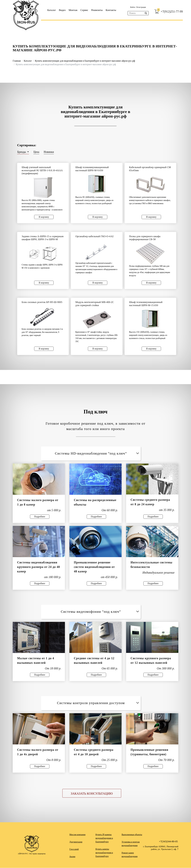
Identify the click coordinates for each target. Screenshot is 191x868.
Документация (76, 842)
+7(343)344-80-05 (168, 842)
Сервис (84, 10)
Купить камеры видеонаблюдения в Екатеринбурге (104, 853)
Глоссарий (74, 849)
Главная (17, 61)
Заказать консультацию (92, 794)
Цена (36, 152)
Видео (62, 10)
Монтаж (73, 10)
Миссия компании (77, 835)
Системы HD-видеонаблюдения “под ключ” (98, 453)
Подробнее (40, 517)
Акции (72, 857)
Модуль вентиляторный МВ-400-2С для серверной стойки (95, 304)
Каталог (52, 10)
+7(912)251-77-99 (172, 12)
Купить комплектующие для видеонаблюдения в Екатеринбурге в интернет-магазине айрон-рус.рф (85, 61)
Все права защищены (37, 854)
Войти (133, 7)
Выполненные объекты (132, 835)
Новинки (49, 152)
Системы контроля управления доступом (99, 703)
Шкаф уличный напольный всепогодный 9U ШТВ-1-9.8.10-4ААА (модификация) (42, 170)
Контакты (111, 10)
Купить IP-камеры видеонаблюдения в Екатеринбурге (104, 838)
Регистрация (141, 7)
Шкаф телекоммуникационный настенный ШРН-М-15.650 (146, 304)
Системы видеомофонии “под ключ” (100, 612)
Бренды (22, 152)
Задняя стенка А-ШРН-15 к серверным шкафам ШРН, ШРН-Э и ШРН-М (43, 238)
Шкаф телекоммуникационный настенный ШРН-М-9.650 (92, 169)
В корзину (44, 217)
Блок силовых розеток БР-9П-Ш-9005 (42, 302)
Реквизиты (97, 10)
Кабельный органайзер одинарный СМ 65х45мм (150, 169)
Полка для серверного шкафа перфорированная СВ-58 (145, 238)
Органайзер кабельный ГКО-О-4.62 (94, 236)
